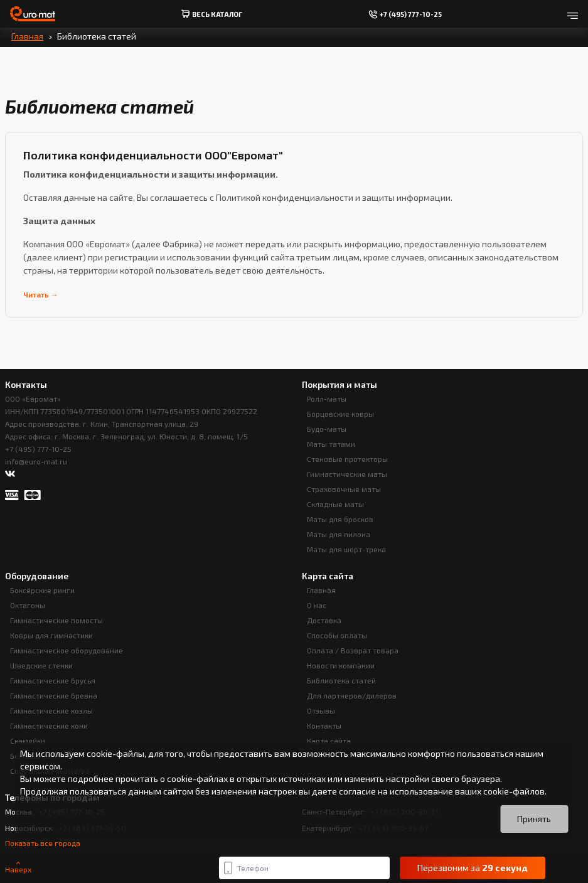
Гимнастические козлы (51, 710)
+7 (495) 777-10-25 (38, 449)
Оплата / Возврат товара (353, 650)
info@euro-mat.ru (36, 461)
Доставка (324, 620)
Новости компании (341, 665)
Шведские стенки (41, 665)
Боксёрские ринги (42, 590)
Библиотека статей (341, 680)
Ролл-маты (327, 399)
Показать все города (43, 843)
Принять (534, 819)
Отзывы (321, 710)
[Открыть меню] (573, 14)
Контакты (324, 725)
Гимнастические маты (347, 474)
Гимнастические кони (49, 725)
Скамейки (28, 741)
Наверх (18, 868)
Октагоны (28, 605)
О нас (317, 605)
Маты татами (331, 444)
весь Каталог (211, 14)
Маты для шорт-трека (346, 549)
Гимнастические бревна (54, 695)
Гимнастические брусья (53, 680)
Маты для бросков (340, 519)
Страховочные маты (344, 489)
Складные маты (335, 504)
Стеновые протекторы (347, 459)
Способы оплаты (337, 635)
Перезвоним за (473, 868)
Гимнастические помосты (56, 620)
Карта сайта (329, 741)
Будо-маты (327, 429)
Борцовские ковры (340, 414)
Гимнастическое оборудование (67, 650)
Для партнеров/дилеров (352, 695)
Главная (27, 36)
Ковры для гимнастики (51, 635)
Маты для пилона (339, 534)
